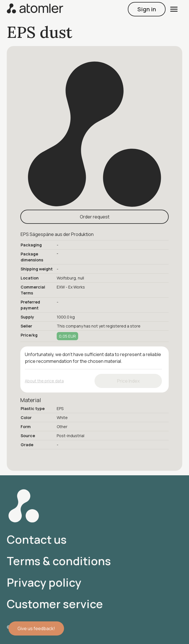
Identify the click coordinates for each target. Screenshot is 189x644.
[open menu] (174, 9)
